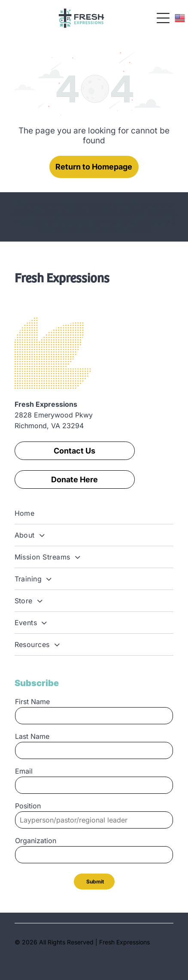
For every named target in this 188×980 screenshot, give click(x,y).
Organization (36, 841)
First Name (32, 702)
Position (28, 806)
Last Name (32, 736)
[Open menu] (163, 18)
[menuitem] (94, 513)
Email (24, 771)
